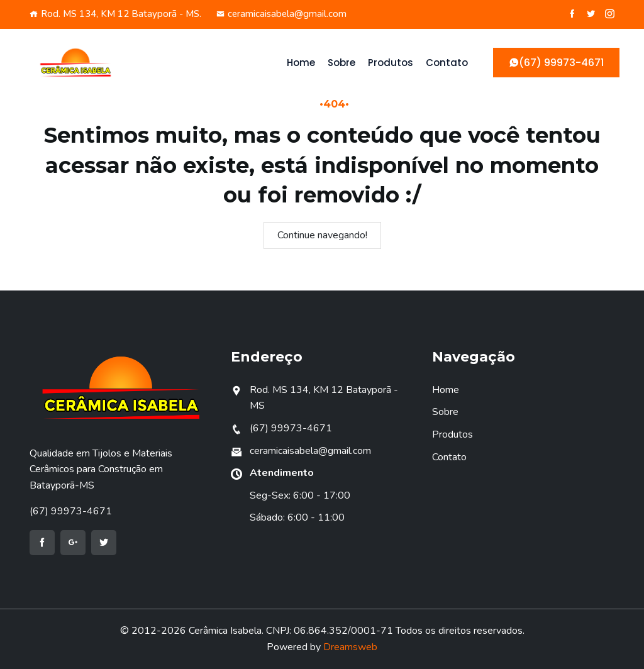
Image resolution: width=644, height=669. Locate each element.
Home (301, 63)
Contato (447, 63)
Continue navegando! (322, 235)
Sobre (341, 63)
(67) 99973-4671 (71, 511)
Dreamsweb (350, 647)
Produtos (391, 63)
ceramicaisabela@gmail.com (281, 14)
